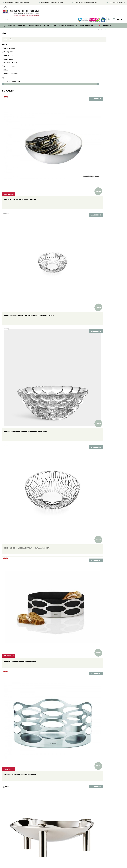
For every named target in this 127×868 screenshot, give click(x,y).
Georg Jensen (9, 44)
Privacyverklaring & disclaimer (63, 864)
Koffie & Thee (34, 18)
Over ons (49, 819)
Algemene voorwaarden (55, 834)
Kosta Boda (9, 51)
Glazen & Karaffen (68, 18)
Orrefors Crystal (10, 58)
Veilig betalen (51, 828)
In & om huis (50, 18)
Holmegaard (9, 47)
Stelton (7, 62)
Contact (49, 837)
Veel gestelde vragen (54, 822)
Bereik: (5, 73)
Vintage (107, 18)
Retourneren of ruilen (54, 825)
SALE (98, 18)
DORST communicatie (90, 864)
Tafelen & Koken (16, 18)
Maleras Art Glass (11, 55)
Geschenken (86, 18)
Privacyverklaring (52, 831)
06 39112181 (8, 846)
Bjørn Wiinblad (9, 40)
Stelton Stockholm (11, 65)
